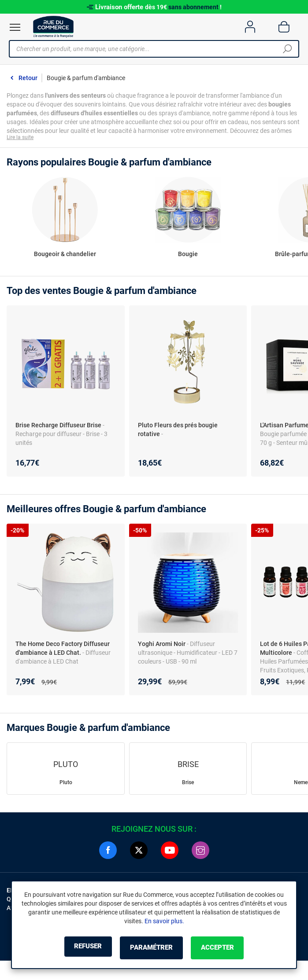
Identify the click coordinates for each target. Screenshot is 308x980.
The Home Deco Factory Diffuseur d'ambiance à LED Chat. (63, 650)
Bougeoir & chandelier (65, 256)
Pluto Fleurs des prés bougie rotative (178, 431)
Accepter (229, 948)
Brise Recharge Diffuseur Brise (58, 427)
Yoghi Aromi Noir (162, 646)
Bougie (188, 256)
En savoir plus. (164, 922)
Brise (188, 784)
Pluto (66, 784)
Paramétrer (151, 948)
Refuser (77, 948)
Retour (28, 78)
